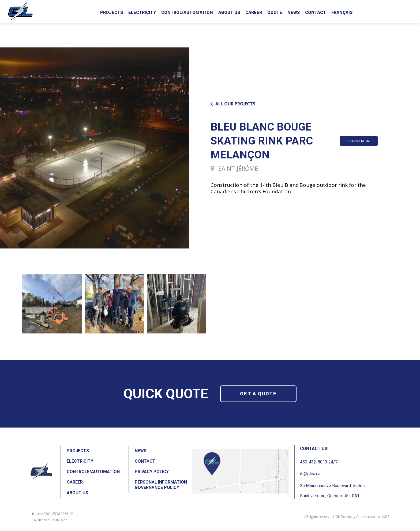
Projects (112, 12)
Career (254, 12)
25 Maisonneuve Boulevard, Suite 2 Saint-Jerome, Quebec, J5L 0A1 (333, 491)
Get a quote (258, 394)
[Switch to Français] (342, 12)
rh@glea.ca (310, 474)
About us (229, 12)
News (294, 12)
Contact (316, 12)
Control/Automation (187, 12)
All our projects (233, 104)
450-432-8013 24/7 (319, 462)
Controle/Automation (93, 472)
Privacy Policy (152, 472)
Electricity (142, 12)
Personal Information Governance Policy (161, 485)
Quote (275, 12)
